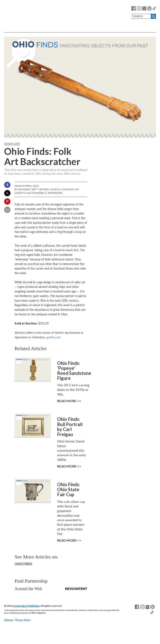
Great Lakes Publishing (26, 606)
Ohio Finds (23, 564)
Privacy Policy (23, 620)
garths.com (53, 337)
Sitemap (9, 620)
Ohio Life (12, 144)
